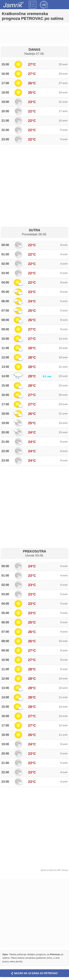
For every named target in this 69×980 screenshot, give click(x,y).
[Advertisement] (34, 34)
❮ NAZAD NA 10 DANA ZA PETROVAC (34, 973)
